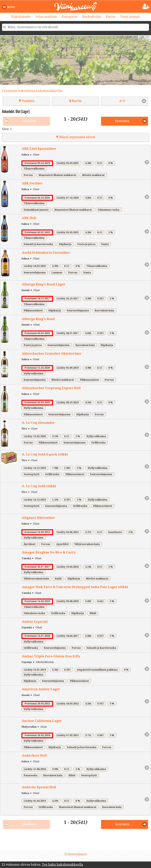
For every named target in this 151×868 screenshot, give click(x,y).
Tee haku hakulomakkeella (62, 865)
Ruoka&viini (92, 17)
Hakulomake (21, 17)
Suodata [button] (26, 101)
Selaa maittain (46, 17)
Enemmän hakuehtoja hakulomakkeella (32, 91)
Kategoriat (70, 17)
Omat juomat (130, 17)
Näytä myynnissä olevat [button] (76, 137)
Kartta (111, 17)
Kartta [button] (75, 101)
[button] (9, 7)
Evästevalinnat (76, 854)
